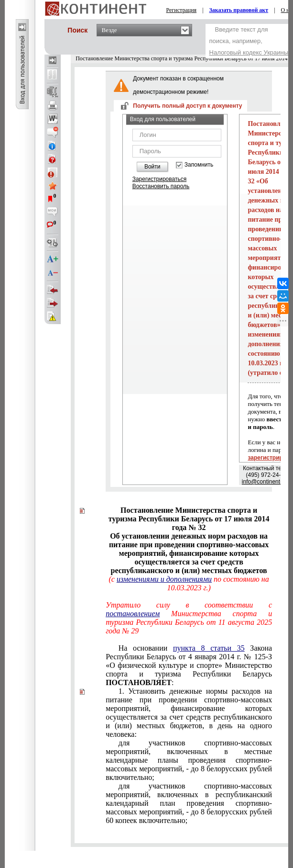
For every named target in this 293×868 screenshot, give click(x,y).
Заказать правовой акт (239, 10)
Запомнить (199, 165)
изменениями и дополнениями (164, 579)
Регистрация (182, 10)
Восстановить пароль (161, 186)
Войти (152, 167)
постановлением (133, 614)
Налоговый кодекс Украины (249, 52)
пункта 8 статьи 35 (209, 648)
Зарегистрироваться (159, 179)
